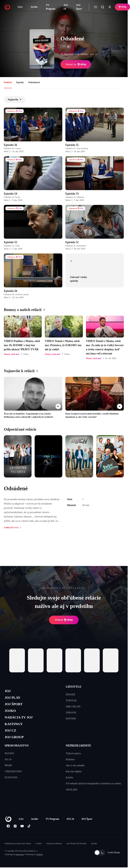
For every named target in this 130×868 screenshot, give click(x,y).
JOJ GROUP (16, 743)
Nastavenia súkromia (54, 849)
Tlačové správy (73, 759)
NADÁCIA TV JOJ (21, 721)
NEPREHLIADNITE (79, 751)
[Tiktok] (29, 832)
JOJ (8, 691)
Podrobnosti (34, 82)
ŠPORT (8, 771)
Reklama (70, 765)
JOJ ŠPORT (15, 706)
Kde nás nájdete (74, 777)
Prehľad (8, 82)
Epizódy (20, 82)
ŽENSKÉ (71, 694)
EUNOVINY (11, 783)
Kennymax (20, 860)
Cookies (39, 849)
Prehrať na (76, 64)
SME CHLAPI (73, 707)
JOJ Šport (79, 7)
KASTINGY (15, 728)
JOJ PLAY (14, 699)
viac (94, 54)
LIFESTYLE (74, 687)
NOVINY (10, 759)
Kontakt (94, 849)
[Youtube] (22, 832)
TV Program (51, 7)
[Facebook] (8, 832)
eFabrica (39, 860)
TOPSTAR (71, 700)
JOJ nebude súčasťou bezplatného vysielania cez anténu (94, 789)
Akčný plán (72, 795)
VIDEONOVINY (13, 777)
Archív (34, 7)
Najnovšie (15, 100)
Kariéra (70, 783)
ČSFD (66, 47)
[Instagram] (15, 832)
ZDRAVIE (71, 713)
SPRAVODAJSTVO (17, 751)
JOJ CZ (11, 735)
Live (20, 7)
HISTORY (71, 719)
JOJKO (11, 713)
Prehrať (64, 620)
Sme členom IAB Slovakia (77, 849)
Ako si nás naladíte (75, 771)
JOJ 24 (66, 7)
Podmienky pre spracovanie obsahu (18, 849)
